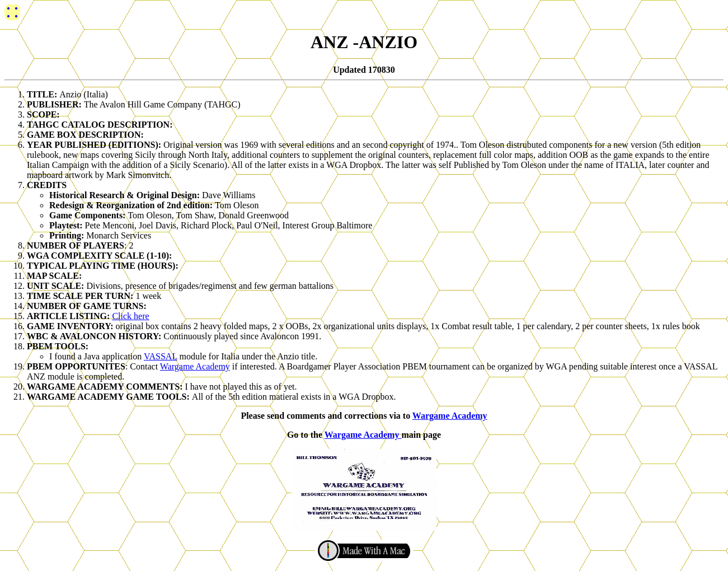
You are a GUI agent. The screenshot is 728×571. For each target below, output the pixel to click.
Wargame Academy (195, 366)
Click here (130, 316)
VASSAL (161, 356)
